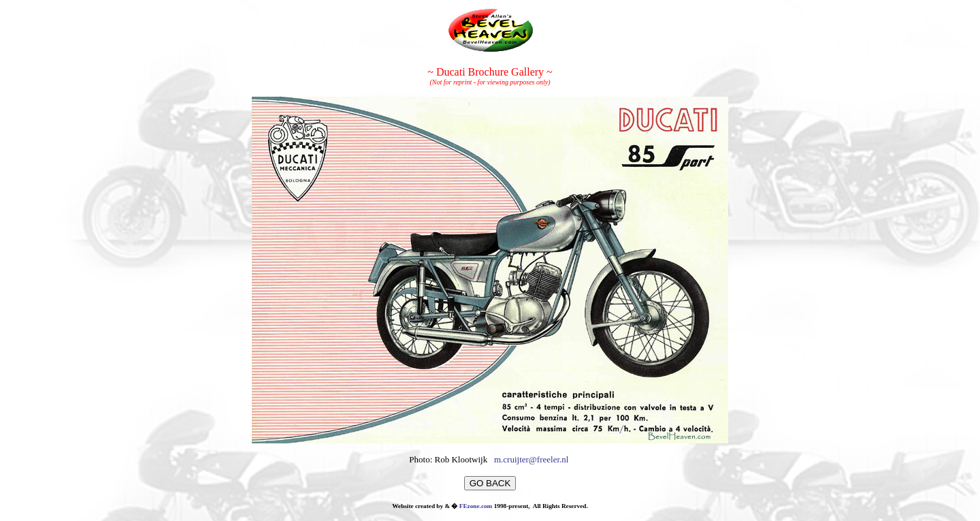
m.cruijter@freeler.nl (531, 459)
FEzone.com (476, 506)
